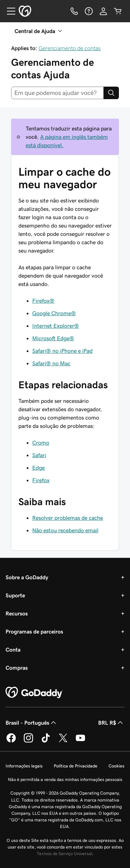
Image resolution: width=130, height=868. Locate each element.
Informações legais (24, 766)
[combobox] (57, 93)
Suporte (15, 595)
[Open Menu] (8, 11)
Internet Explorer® (56, 326)
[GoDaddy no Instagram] (28, 741)
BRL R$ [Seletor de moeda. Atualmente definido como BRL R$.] (111, 723)
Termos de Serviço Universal (64, 854)
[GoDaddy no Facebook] (11, 741)
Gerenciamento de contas (70, 48)
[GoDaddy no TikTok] (46, 741)
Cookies (116, 766)
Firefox (41, 480)
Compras (17, 668)
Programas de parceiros (34, 631)
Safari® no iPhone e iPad (62, 351)
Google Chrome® (54, 313)
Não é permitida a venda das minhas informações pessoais (65, 779)
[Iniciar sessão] (103, 11)
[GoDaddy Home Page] (34, 693)
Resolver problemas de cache (68, 518)
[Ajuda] (89, 11)
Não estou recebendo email (65, 530)
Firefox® (43, 301)
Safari (39, 455)
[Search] (111, 93)
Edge (38, 468)
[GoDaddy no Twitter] (63, 741)
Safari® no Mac (51, 363)
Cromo (41, 443)
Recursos (17, 613)
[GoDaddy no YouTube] (80, 741)
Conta (13, 650)
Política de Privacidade (76, 766)
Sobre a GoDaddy (27, 577)
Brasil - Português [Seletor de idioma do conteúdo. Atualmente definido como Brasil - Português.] (32, 723)
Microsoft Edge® (53, 338)
